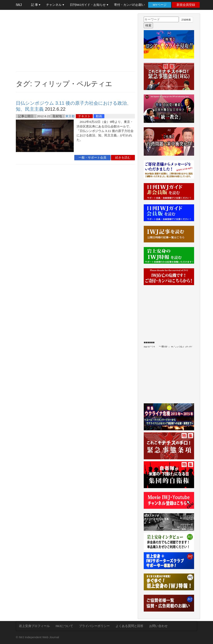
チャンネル (55, 5)
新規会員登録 (186, 5)
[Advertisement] (75, 41)
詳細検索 (186, 20)
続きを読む (123, 158)
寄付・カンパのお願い (129, 5)
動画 (99, 116)
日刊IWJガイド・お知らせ (89, 5)
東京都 (70, 116)
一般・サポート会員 (92, 158)
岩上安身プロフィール (34, 626)
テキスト (84, 116)
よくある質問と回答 (129, 626)
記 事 (36, 5)
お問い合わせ (158, 626)
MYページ (160, 5)
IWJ (19, 5)
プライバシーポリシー (94, 626)
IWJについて (64, 626)
